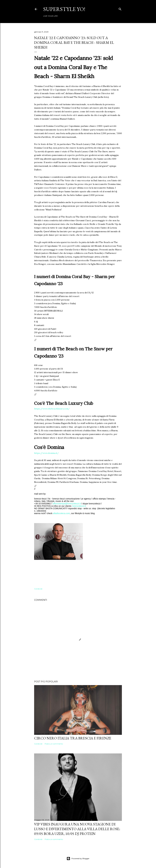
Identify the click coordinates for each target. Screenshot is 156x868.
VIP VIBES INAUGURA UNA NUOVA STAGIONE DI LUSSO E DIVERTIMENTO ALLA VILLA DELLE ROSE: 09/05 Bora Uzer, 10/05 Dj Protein (77, 829)
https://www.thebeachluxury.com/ (52, 409)
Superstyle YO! (64, 9)
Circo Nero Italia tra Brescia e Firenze (73, 738)
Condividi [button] (38, 589)
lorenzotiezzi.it (79, 506)
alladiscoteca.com (61, 513)
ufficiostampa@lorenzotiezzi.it (67, 504)
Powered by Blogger (78, 859)
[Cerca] (120, 8)
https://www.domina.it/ (46, 453)
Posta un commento (54, 744)
